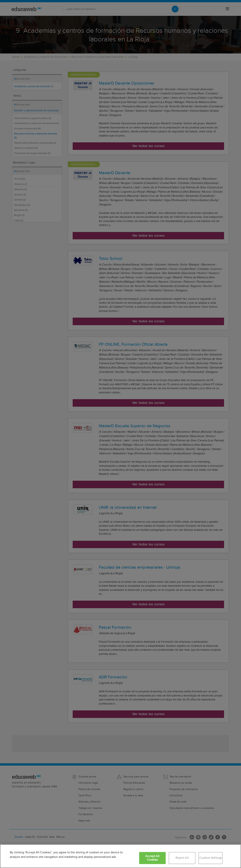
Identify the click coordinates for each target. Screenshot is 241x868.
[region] (120, 856)
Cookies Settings (211, 858)
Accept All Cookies (152, 858)
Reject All (182, 858)
